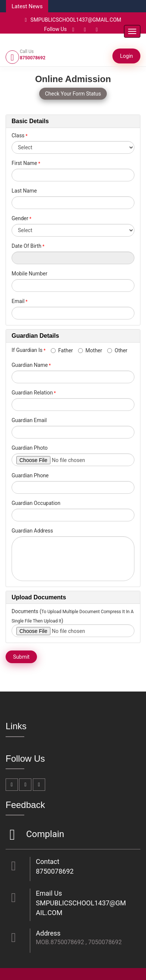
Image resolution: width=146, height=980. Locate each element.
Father (62, 350)
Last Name (24, 191)
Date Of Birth (27, 246)
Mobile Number (29, 274)
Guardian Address (32, 531)
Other (117, 350)
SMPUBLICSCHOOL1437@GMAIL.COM (73, 20)
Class (18, 135)
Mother (90, 350)
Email (18, 301)
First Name (24, 163)
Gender (20, 218)
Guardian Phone (30, 475)
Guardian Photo (30, 448)
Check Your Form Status (73, 94)
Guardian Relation (32, 393)
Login (126, 56)
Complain (44, 835)
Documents (25, 611)
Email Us (49, 893)
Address (48, 933)
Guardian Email (29, 420)
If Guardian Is (30, 350)
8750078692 (55, 871)
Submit (21, 657)
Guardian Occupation (36, 503)
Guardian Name (30, 365)
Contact (48, 862)
